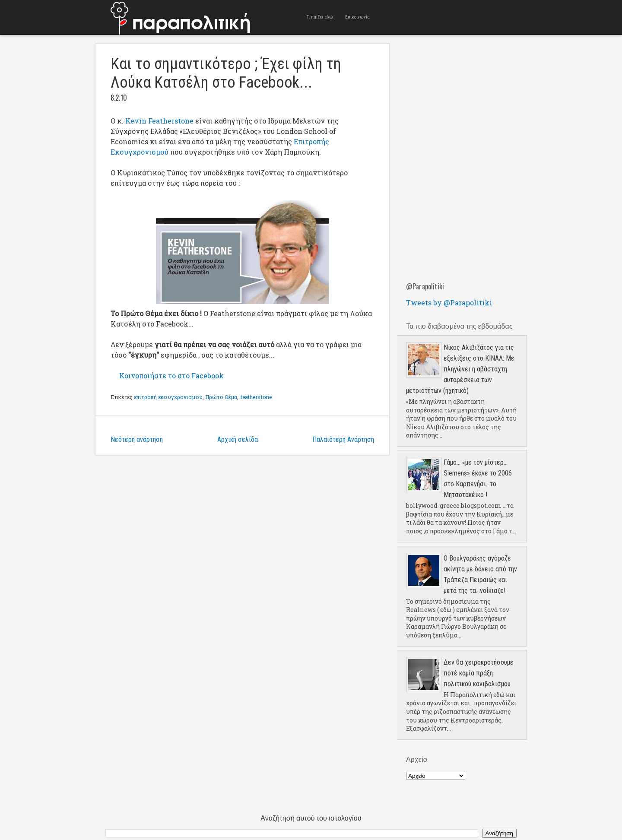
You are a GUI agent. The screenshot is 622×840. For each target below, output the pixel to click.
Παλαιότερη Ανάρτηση (343, 439)
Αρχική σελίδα (238, 439)
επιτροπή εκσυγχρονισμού (168, 397)
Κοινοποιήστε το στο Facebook (171, 376)
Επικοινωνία (357, 17)
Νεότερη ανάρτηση (137, 439)
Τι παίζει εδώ (320, 17)
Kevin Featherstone (159, 121)
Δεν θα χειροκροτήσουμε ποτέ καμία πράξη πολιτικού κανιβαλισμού (479, 673)
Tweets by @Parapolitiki (449, 303)
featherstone (256, 397)
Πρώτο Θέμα (221, 397)
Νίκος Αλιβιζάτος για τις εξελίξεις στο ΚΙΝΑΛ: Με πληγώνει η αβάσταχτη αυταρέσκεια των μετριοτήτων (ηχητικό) (460, 369)
